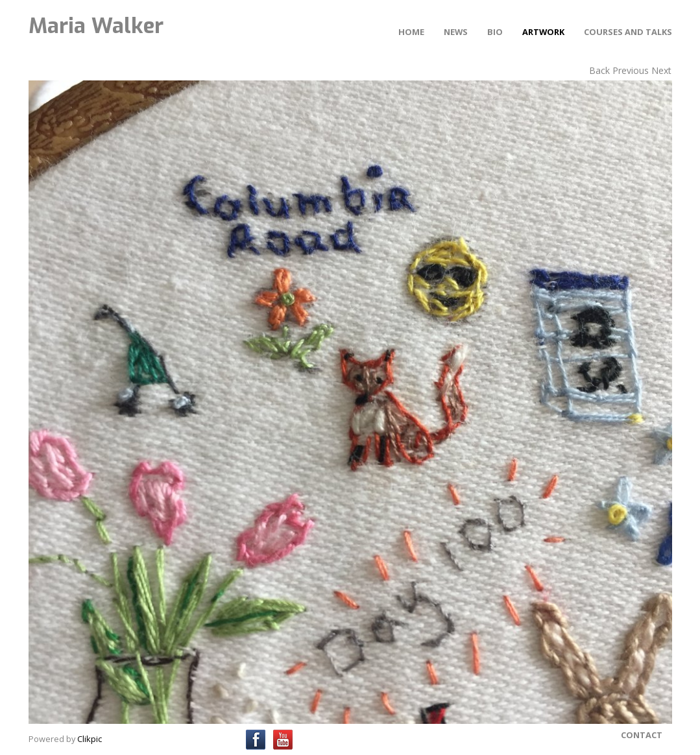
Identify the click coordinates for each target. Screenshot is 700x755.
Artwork (543, 32)
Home (411, 32)
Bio (495, 32)
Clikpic (90, 739)
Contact (642, 735)
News (456, 32)
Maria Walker (96, 26)
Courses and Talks (628, 32)
